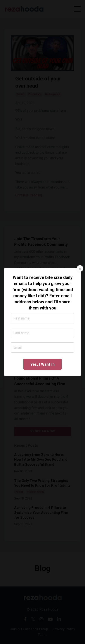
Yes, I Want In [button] (43, 364)
